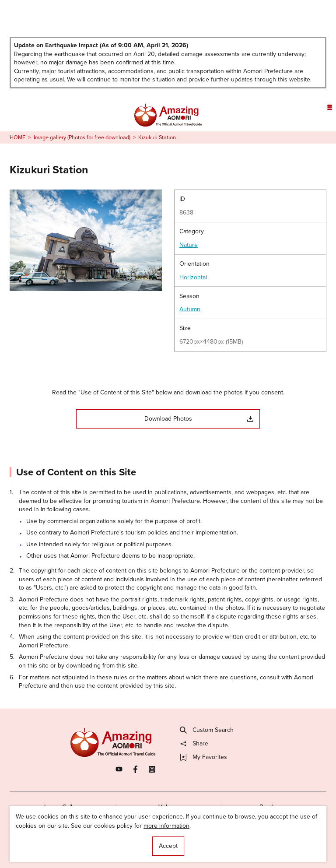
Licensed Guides (119, 845)
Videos (168, 807)
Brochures (274, 807)
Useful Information (216, 845)
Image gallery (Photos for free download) (82, 137)
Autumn (190, 309)
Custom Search (207, 730)
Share (194, 744)
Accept (168, 846)
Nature (189, 245)
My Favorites (204, 757)
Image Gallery (63, 807)
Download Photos (199, 419)
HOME (17, 137)
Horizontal (193, 278)
